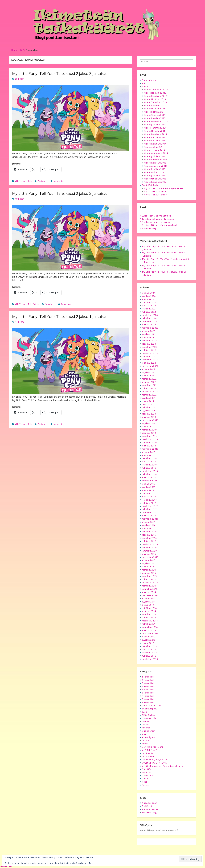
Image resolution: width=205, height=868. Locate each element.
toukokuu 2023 (149, 347)
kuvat (144, 734)
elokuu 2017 (148, 490)
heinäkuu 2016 (149, 532)
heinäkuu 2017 (149, 493)
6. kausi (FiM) (148, 693)
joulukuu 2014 (149, 592)
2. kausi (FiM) (148, 680)
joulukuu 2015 (149, 554)
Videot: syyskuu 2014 (155, 150)
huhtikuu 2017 (149, 503)
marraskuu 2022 (150, 366)
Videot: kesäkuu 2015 (155, 169)
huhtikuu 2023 (149, 350)
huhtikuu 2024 (149, 312)
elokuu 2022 (148, 376)
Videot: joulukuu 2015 (155, 175)
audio (145, 712)
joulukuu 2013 (149, 630)
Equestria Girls (149, 718)
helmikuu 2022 (149, 395)
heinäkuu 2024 (149, 302)
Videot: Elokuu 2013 (154, 112)
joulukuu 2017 (149, 477)
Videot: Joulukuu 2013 (155, 125)
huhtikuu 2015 (149, 579)
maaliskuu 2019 (150, 439)
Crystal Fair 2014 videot (156, 191)
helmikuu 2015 (149, 586)
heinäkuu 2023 (149, 341)
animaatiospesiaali (151, 705)
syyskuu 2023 (149, 334)
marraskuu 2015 (150, 557)
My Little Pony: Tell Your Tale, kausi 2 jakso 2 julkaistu (60, 193)
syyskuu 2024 (149, 296)
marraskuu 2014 (150, 595)
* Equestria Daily (148, 228)
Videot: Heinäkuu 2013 (155, 109)
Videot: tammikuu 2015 (156, 160)
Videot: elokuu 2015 (154, 172)
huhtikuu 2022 (149, 388)
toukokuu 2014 (149, 614)
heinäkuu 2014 (149, 608)
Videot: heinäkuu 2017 (155, 182)
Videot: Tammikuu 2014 (156, 128)
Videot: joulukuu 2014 (155, 156)
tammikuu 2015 (150, 589)
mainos (146, 740)
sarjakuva (147, 772)
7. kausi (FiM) (148, 696)
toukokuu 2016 (149, 538)
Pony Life (146, 769)
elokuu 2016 (148, 528)
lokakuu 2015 (148, 560)
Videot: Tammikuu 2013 (156, 90)
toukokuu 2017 (149, 500)
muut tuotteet (148, 756)
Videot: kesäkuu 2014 (155, 141)
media (145, 744)
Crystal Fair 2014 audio (155, 195)
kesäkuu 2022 (149, 382)
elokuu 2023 (148, 337)
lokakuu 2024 (148, 293)
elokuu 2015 (148, 567)
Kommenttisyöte (150, 809)
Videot (145, 86)
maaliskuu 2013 (150, 659)
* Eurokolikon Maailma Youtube (156, 216)
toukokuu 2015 (149, 576)
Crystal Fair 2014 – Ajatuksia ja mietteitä (164, 188)
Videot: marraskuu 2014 (156, 153)
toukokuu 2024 (149, 309)
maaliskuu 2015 (150, 582)
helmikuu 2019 (149, 442)
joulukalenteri (148, 731)
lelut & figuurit (149, 737)
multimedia (147, 753)
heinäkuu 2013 (149, 646)
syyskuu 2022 (149, 372)
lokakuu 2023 (148, 331)
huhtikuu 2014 (149, 617)
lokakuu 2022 (148, 369)
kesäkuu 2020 (149, 414)
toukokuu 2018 (149, 465)
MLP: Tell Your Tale (23, 181)
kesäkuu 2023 (149, 344)
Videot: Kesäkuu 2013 (155, 105)
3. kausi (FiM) (148, 683)
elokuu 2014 (148, 605)
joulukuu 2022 (149, 363)
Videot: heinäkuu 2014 (155, 144)
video (144, 782)
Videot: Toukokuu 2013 (155, 102)
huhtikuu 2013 (149, 656)
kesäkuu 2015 (149, 573)
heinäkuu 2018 (149, 458)
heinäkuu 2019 (149, 430)
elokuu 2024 (148, 299)
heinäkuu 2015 (149, 570)
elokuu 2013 (148, 643)
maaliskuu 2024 (150, 315)
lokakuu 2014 (148, 598)
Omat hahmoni (149, 80)
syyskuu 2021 (149, 398)
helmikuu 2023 (149, 356)
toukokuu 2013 (149, 653)
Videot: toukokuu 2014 (155, 137)
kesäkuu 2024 (149, 305)
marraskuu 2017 (150, 481)
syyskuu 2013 (149, 640)
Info (144, 83)
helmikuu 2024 (149, 318)
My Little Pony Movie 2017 (154, 763)
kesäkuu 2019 (149, 433)
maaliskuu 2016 (150, 544)
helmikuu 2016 (149, 548)
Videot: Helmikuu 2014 (155, 131)
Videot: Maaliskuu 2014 (156, 134)
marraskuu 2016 (150, 519)
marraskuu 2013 (150, 633)
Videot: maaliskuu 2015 (156, 166)
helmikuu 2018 (149, 474)
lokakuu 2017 (148, 484)
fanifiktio (146, 728)
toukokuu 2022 (149, 385)
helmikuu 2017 (149, 509)
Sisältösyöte (148, 806)
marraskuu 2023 (150, 328)
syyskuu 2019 (149, 423)
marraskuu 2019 (150, 420)
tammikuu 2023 (150, 360)
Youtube (41, 181)
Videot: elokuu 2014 (154, 147)
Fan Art (145, 725)
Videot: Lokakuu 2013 (155, 118)
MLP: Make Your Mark (152, 747)
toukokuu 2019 (149, 436)
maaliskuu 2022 (150, 392)
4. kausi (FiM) (148, 686)
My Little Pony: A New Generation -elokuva (162, 766)
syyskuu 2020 (149, 411)
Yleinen (36, 304)
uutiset (145, 779)
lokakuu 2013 (148, 637)
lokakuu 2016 (148, 522)
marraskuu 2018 (150, 449)
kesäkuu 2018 (149, 461)
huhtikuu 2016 (149, 541)
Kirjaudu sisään (149, 803)
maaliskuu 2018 (150, 471)
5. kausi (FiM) (148, 689)
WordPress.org (149, 812)
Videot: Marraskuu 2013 (156, 121)
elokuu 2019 (148, 426)
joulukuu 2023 (149, 325)
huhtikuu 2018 (149, 468)
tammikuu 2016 (150, 551)
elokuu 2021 (148, 401)
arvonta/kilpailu (149, 709)
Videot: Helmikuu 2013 (155, 93)
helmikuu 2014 (149, 624)
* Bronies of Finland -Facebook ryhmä (159, 225)
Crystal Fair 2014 (150, 185)
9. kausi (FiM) (148, 702)
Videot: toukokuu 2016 (155, 179)
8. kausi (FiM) (148, 699)
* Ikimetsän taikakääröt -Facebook (157, 219)
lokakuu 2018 (148, 452)
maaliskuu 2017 (150, 506)
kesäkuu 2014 (149, 611)
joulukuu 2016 (149, 516)
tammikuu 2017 (150, 512)
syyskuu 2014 (149, 602)
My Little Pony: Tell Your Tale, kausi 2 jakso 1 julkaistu (60, 316)
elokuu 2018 (148, 455)
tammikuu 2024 (150, 321)
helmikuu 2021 (149, 407)
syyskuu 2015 (149, 563)
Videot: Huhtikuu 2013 (155, 99)
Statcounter (6, 866)
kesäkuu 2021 (149, 404)
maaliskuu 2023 (150, 353)
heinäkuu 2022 (149, 379)
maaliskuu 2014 (150, 621)
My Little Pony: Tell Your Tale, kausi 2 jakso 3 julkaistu (60, 73)
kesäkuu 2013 (149, 649)
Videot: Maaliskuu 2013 (156, 96)
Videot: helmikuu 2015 (155, 163)
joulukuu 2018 (149, 446)
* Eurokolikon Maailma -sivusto (155, 222)
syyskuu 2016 (149, 525)
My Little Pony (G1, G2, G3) (155, 760)
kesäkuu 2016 (149, 535)
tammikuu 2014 (150, 627)
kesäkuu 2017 (149, 497)
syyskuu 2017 (149, 487)
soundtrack (147, 776)
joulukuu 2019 (149, 417)
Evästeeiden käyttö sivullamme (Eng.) (77, 863)
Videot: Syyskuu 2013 (155, 115)
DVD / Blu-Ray (148, 715)
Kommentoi (58, 181)
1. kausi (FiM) (148, 677)
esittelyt (146, 721)
